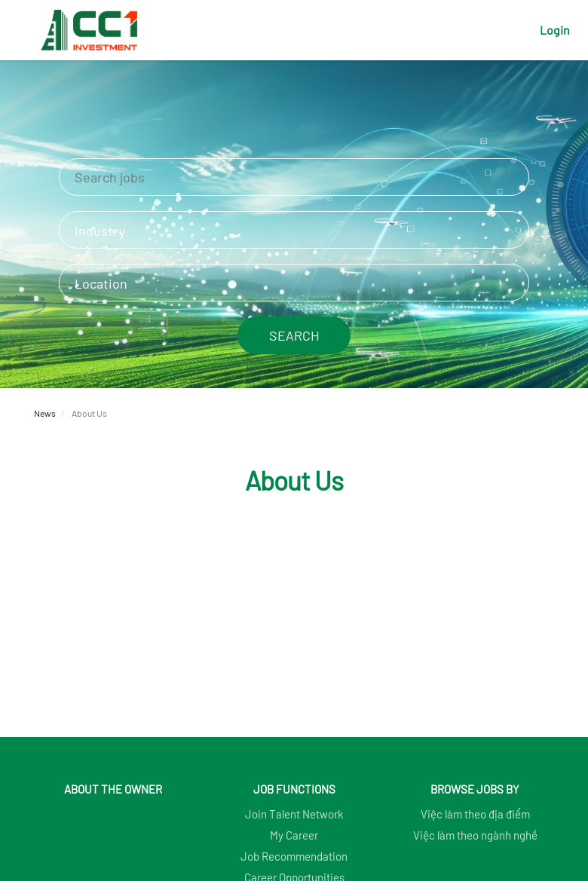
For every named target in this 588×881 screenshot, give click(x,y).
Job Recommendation (294, 856)
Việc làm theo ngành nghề (475, 835)
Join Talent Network (294, 814)
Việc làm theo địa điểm (475, 814)
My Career (294, 835)
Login (555, 30)
